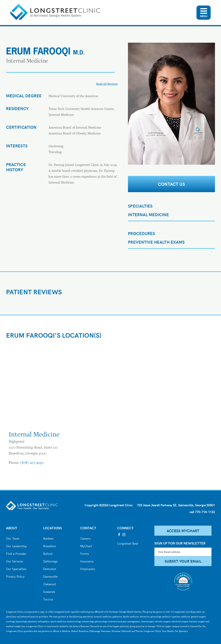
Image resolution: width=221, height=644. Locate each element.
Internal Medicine (148, 215)
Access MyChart (183, 531)
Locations (52, 528)
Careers (85, 538)
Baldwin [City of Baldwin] (48, 538)
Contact (88, 528)
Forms (85, 553)
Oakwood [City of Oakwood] (49, 584)
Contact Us (171, 184)
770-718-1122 (205, 512)
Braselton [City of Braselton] (50, 546)
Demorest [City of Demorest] (50, 568)
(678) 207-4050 (32, 462)
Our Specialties (16, 568)
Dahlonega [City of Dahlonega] (50, 561)
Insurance (87, 561)
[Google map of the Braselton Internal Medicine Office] (56, 387)
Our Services (15, 561)
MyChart (86, 546)
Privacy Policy (15, 576)
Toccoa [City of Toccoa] (48, 599)
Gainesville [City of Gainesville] (50, 576)
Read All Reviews (107, 84)
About (12, 528)
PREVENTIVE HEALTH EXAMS (156, 242)
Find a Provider (16, 553)
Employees (88, 568)
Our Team (13, 538)
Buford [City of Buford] (48, 553)
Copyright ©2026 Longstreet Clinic (109, 505)
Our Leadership (16, 546)
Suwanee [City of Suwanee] (49, 591)
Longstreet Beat (128, 543)
